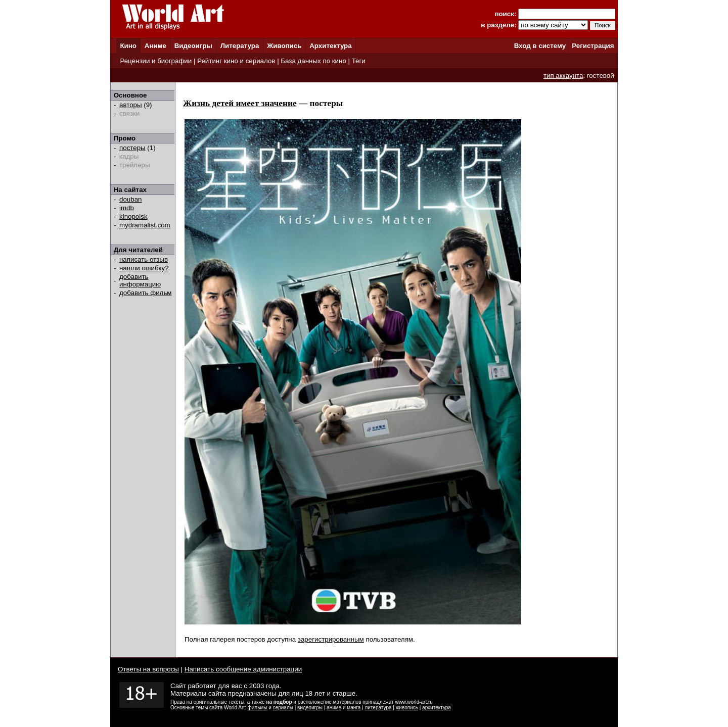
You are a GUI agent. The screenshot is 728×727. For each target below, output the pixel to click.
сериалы (283, 708)
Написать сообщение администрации (243, 669)
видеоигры (310, 708)
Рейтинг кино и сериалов (236, 61)
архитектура (437, 708)
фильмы (258, 708)
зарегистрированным (331, 639)
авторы (131, 105)
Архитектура (330, 46)
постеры (132, 148)
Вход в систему (540, 46)
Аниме (155, 46)
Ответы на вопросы (148, 669)
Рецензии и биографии (156, 61)
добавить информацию (140, 280)
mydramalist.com (145, 225)
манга (354, 708)
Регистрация (593, 46)
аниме (334, 708)
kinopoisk (133, 216)
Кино (128, 46)
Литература (240, 46)
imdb (127, 208)
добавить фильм (146, 293)
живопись (407, 708)
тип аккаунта (563, 76)
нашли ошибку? (144, 268)
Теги (359, 61)
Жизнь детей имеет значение (240, 103)
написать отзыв (144, 259)
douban (130, 199)
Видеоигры (193, 46)
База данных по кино (313, 61)
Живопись (284, 46)
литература (378, 708)
